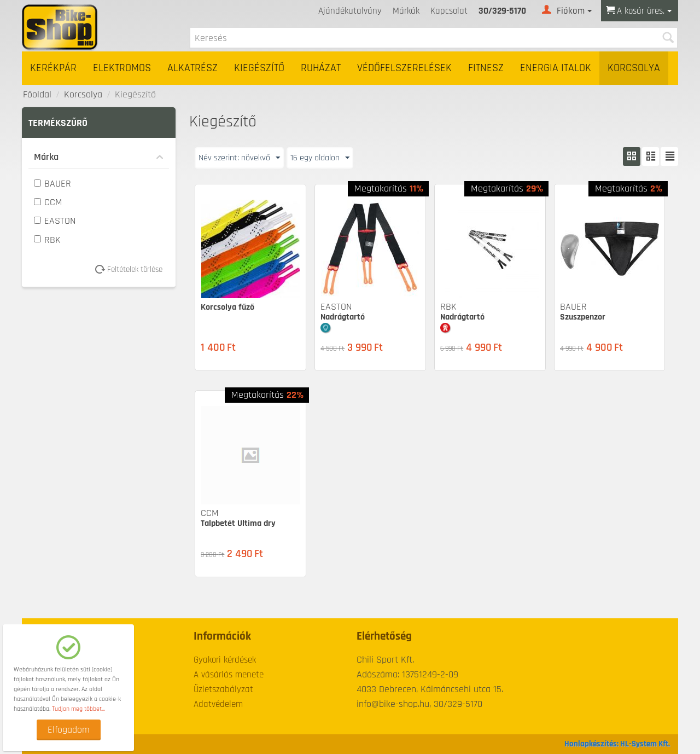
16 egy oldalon (332, 157)
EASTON (55, 221)
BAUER (52, 184)
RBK (47, 240)
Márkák (406, 11)
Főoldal (37, 94)
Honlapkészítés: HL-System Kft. (617, 744)
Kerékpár (53, 68)
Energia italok (556, 68)
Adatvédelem (218, 704)
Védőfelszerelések (404, 68)
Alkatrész (192, 68)
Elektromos (122, 68)
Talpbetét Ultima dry (238, 523)
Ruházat (321, 68)
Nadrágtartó (343, 317)
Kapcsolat (449, 11)
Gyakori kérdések (225, 660)
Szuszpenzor (583, 317)
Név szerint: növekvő (243, 157)
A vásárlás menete (229, 675)
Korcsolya (634, 68)
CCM (48, 202)
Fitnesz (486, 68)
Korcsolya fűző (227, 307)
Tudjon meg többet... (78, 709)
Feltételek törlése (133, 269)
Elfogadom (69, 730)
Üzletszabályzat (223, 689)
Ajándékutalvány (350, 11)
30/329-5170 (502, 11)
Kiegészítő (259, 68)
